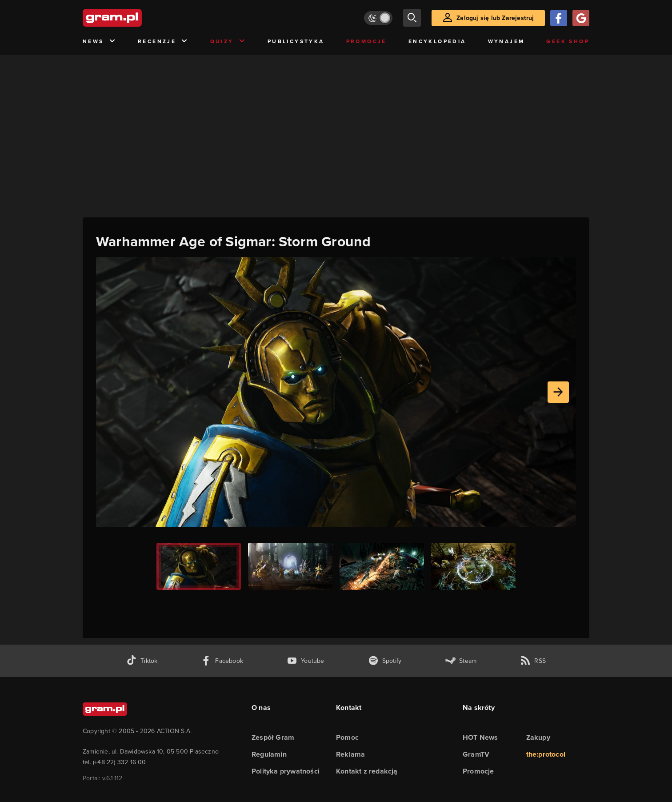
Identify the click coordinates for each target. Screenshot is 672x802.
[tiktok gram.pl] (142, 661)
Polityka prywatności (286, 771)
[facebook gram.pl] (222, 661)
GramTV (476, 754)
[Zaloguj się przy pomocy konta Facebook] (559, 18)
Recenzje (163, 42)
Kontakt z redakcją (367, 771)
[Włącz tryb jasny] (378, 18)
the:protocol (546, 754)
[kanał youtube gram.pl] (306, 661)
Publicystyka (296, 41)
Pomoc (347, 737)
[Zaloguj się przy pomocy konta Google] (581, 18)
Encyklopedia (437, 41)
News (99, 42)
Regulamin (269, 754)
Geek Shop (568, 41)
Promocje (366, 41)
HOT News (480, 737)
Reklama (350, 754)
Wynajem (506, 41)
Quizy (228, 42)
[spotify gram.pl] (385, 661)
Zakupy (538, 737)
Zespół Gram (273, 737)
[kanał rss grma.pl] (533, 661)
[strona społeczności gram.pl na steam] (461, 661)
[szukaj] (412, 18)
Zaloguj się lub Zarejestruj (495, 18)
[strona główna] (134, 18)
